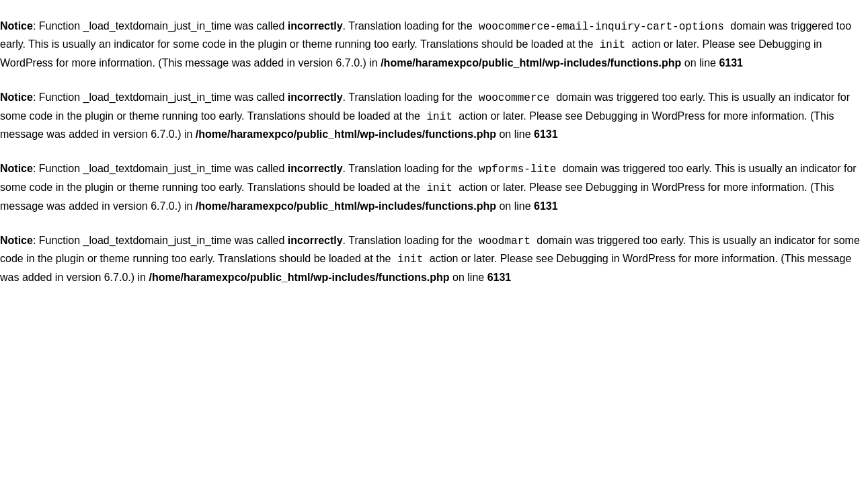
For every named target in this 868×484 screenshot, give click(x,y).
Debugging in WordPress (645, 112)
